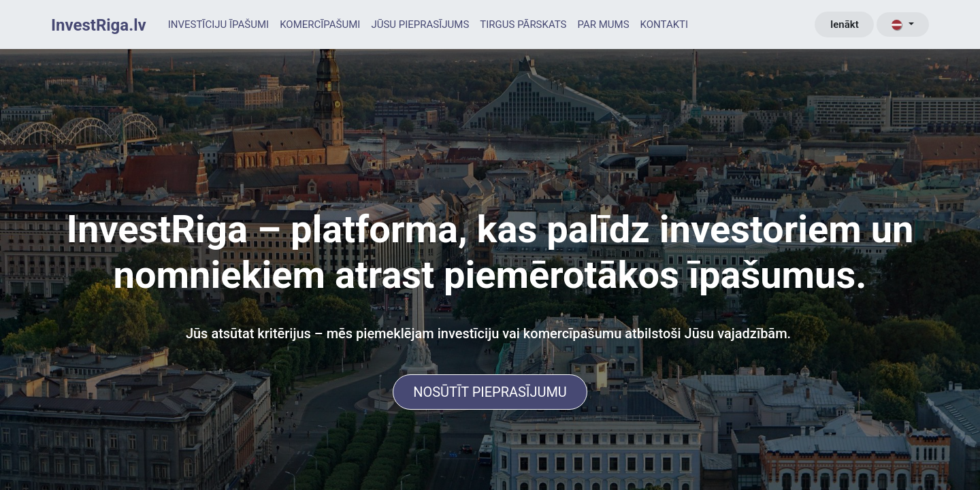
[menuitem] (218, 25)
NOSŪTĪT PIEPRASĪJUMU (490, 392)
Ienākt (845, 24)
